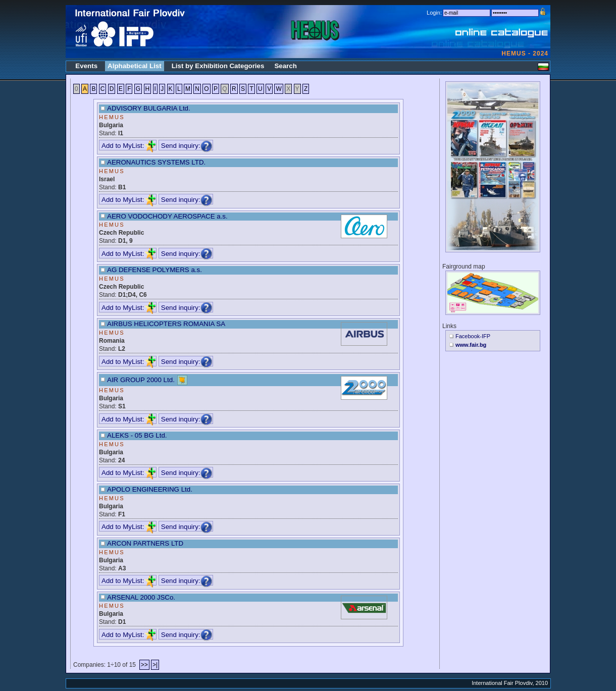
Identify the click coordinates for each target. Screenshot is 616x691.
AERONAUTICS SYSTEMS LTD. (156, 162)
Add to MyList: (129, 146)
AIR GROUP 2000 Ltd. (141, 380)
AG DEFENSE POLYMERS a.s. (155, 270)
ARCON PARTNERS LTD (145, 543)
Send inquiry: (187, 146)
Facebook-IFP (473, 336)
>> (144, 665)
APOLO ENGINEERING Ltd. (150, 489)
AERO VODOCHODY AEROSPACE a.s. (167, 216)
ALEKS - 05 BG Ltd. (137, 435)
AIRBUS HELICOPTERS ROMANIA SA (166, 324)
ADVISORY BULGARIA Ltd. (149, 108)
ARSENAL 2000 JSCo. (141, 597)
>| (155, 665)
